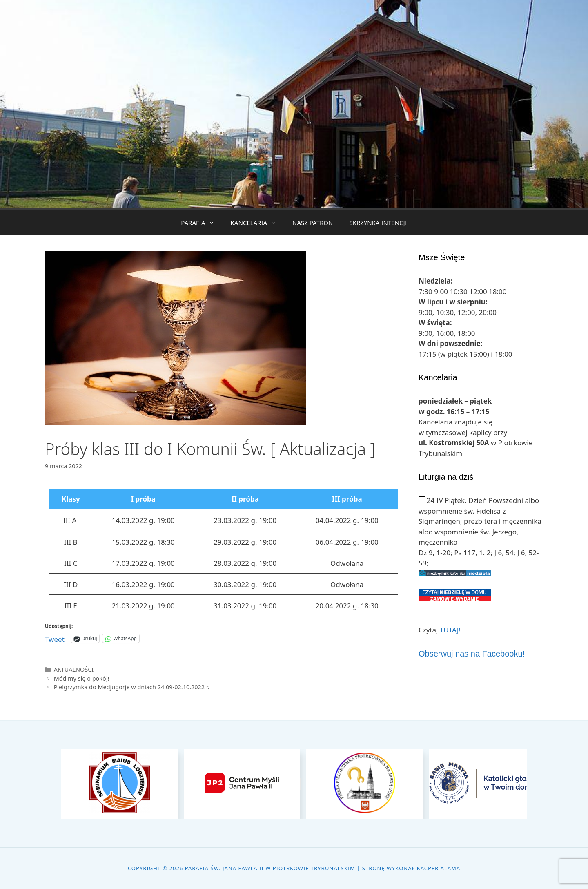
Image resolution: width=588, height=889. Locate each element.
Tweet (55, 638)
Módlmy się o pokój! (82, 678)
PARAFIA (202, 223)
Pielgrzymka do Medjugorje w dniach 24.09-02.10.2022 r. (132, 687)
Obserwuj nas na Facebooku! (472, 654)
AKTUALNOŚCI (74, 669)
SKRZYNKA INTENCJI (378, 223)
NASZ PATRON (313, 223)
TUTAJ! (450, 630)
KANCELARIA (258, 223)
